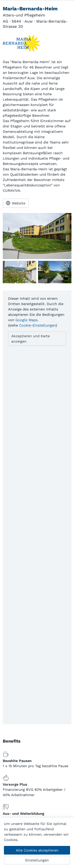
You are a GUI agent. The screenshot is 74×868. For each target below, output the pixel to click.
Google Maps (26, 320)
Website (16, 203)
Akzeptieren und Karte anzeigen (30, 339)
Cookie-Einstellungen (37, 325)
